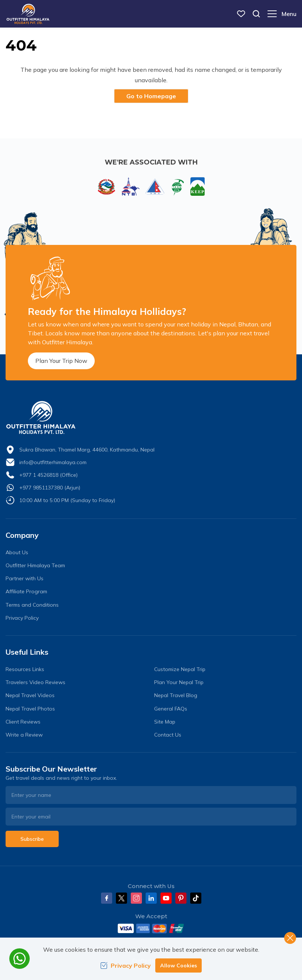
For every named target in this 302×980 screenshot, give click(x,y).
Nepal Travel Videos (30, 695)
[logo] (151, 418)
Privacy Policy (22, 618)
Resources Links (25, 669)
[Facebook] (107, 898)
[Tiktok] (196, 898)
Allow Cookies (178, 965)
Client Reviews (23, 722)
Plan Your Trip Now (61, 361)
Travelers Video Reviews (35, 682)
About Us (17, 552)
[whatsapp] (20, 959)
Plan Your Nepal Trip (179, 682)
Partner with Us (25, 578)
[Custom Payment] (151, 928)
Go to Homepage (151, 96)
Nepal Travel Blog (176, 695)
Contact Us (168, 735)
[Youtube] (166, 898)
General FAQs (171, 709)
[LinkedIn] (151, 898)
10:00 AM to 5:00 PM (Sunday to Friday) (67, 500)
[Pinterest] (181, 898)
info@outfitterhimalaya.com (53, 462)
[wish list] (241, 14)
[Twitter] (121, 898)
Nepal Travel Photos (30, 709)
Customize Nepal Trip (180, 669)
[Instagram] (136, 898)
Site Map (165, 722)
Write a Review (24, 735)
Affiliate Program (26, 591)
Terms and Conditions (32, 605)
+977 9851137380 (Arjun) (50, 488)
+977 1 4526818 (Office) (48, 475)
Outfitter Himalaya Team (35, 565)
